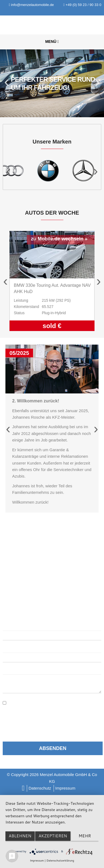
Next (97, 83)
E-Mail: (11, 648)
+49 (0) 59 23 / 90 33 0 (82, 5)
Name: (9, 626)
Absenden (53, 748)
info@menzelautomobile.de (31, 5)
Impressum (65, 788)
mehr (85, 836)
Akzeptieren (53, 836)
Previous (7, 83)
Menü (52, 42)
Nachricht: (14, 670)
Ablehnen (20, 836)
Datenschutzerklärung (54, 700)
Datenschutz (40, 788)
